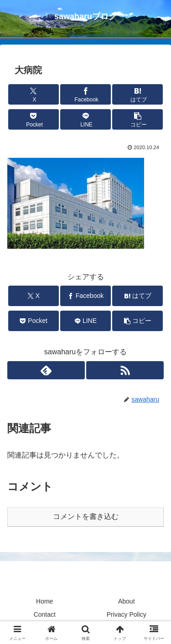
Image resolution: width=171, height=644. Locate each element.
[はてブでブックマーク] (137, 94)
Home (44, 601)
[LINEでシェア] (85, 119)
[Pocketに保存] (34, 119)
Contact (45, 614)
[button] (137, 119)
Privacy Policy (127, 614)
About (127, 601)
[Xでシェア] (34, 94)
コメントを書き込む (86, 516)
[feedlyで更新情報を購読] (46, 370)
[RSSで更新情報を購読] (125, 370)
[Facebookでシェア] (85, 94)
